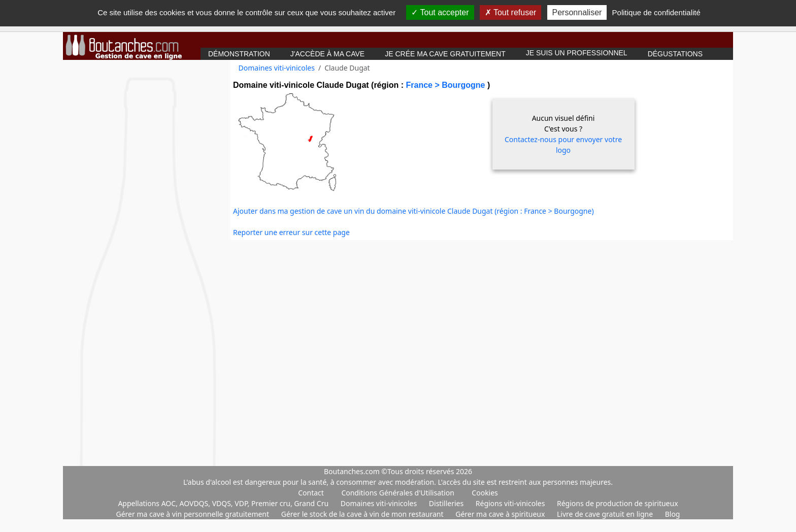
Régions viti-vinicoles (511, 503)
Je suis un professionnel (577, 53)
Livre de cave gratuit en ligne (606, 514)
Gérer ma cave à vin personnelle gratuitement (194, 514)
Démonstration (239, 54)
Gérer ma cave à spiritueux (501, 514)
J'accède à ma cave (327, 54)
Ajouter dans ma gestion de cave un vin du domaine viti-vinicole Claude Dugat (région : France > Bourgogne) (413, 211)
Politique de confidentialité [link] (656, 12)
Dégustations (675, 54)
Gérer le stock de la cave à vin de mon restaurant (363, 514)
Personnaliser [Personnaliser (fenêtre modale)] (577, 12)
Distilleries (447, 503)
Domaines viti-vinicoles (277, 68)
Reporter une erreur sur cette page (291, 232)
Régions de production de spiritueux (618, 503)
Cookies (485, 493)
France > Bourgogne (446, 85)
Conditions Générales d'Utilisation (397, 493)
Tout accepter (440, 12)
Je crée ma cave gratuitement (445, 54)
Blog (673, 514)
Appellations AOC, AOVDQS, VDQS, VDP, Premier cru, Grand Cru (224, 503)
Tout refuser (511, 12)
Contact (311, 493)
